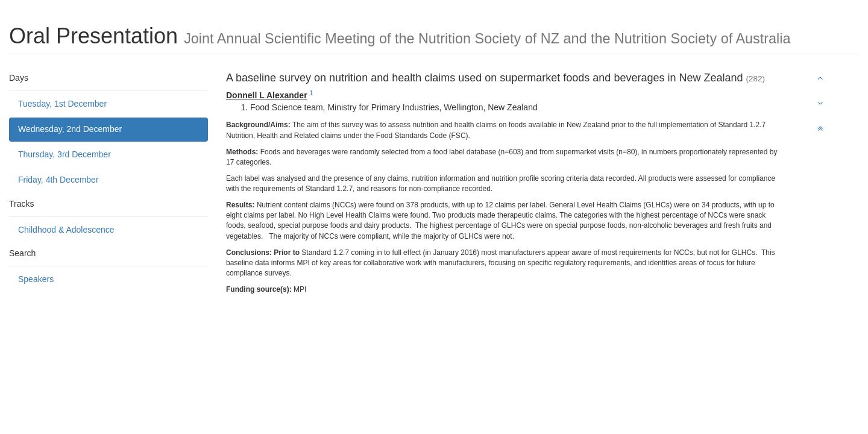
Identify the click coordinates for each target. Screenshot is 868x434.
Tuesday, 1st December (62, 104)
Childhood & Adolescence (66, 230)
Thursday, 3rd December (64, 154)
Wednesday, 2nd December (70, 129)
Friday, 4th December (58, 180)
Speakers (36, 279)
